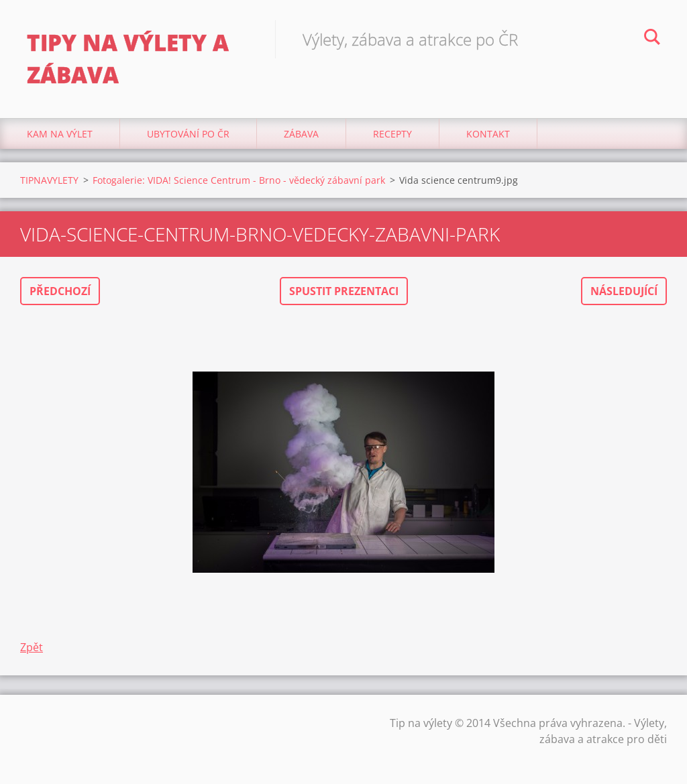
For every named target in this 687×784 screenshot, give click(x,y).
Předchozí (60, 291)
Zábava (301, 134)
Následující (624, 291)
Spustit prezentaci (344, 291)
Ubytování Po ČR (188, 134)
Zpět (32, 647)
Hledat (652, 39)
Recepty (392, 134)
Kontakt (488, 134)
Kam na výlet (60, 134)
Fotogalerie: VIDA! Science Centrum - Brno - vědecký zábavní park (239, 180)
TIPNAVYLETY (49, 180)
